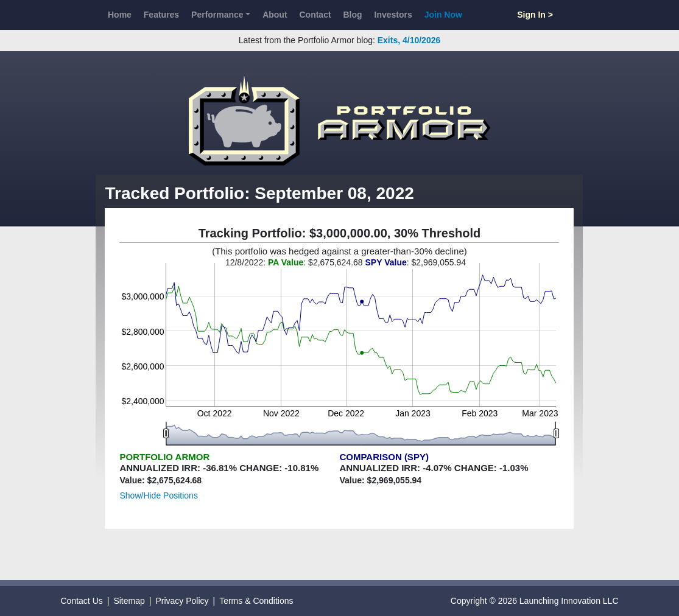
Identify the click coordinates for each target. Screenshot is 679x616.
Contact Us (82, 601)
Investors (393, 15)
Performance (217, 15)
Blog (353, 15)
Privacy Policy (182, 601)
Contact (315, 15)
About (275, 15)
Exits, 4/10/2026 (409, 40)
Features (161, 15)
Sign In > (535, 15)
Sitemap (129, 601)
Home (120, 15)
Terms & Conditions (256, 601)
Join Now (443, 15)
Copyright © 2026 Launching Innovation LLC (535, 601)
